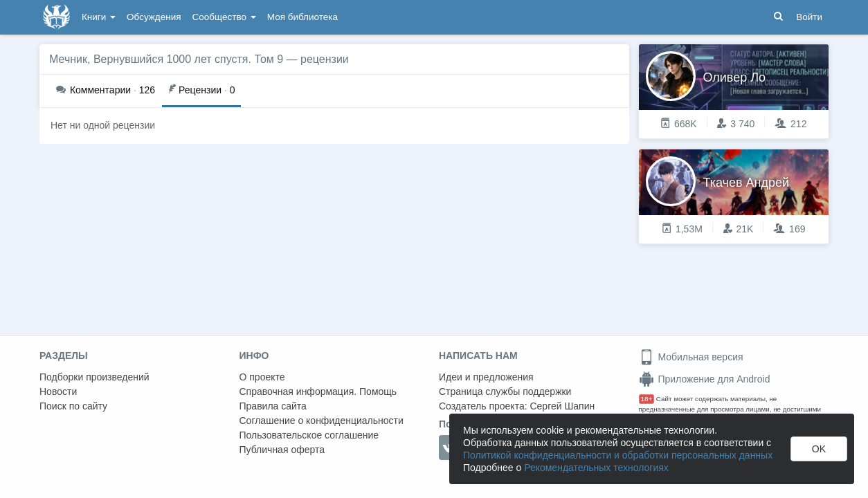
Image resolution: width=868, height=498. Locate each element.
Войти (809, 17)
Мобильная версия (691, 357)
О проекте (262, 377)
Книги (99, 17)
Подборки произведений (94, 377)
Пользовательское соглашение (309, 435)
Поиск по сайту (73, 406)
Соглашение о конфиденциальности (322, 421)
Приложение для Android (705, 379)
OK (819, 449)
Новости (58, 391)
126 (106, 90)
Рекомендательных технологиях (596, 468)
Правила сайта (273, 406)
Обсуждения (154, 17)
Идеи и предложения (486, 377)
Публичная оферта (282, 450)
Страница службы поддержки (505, 391)
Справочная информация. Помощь (318, 391)
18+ (647, 399)
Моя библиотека (302, 17)
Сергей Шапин (562, 406)
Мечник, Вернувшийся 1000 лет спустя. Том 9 (166, 59)
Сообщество (224, 17)
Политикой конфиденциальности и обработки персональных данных (618, 455)
